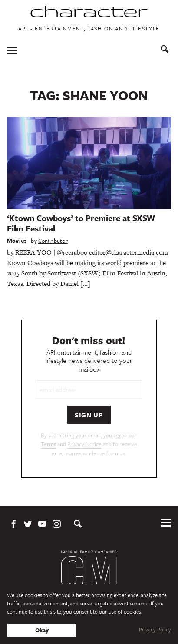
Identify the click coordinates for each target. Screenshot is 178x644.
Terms (48, 444)
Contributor (53, 241)
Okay (42, 630)
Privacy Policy (155, 629)
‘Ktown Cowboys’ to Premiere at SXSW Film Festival (81, 223)
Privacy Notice (84, 444)
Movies (17, 241)
